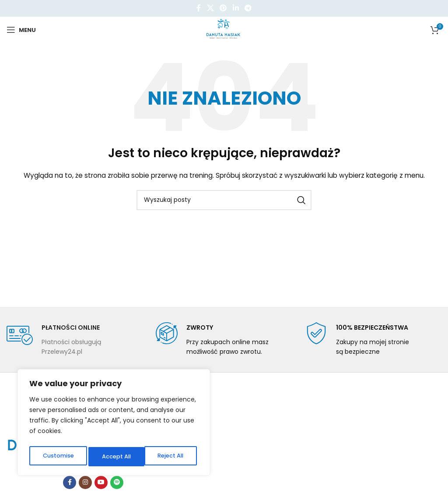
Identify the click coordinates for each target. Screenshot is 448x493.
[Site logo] (224, 29)
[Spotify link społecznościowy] (117, 482)
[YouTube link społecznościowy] (101, 482)
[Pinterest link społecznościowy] (223, 8)
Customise (57, 457)
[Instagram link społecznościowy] (85, 482)
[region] (114, 424)
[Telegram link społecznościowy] (248, 8)
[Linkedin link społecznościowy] (236, 8)
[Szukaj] (224, 200)
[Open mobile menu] (21, 30)
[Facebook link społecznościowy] (199, 8)
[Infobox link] (75, 340)
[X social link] (210, 8)
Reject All (114, 457)
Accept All (171, 457)
